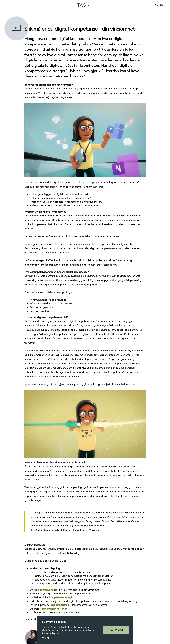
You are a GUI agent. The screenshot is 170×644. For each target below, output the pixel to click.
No (157, 5)
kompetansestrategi (61, 598)
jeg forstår (116, 630)
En (161, 5)
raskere (73, 89)
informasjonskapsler (50, 633)
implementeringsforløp (54, 609)
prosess (108, 601)
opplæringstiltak (60, 605)
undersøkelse (46, 590)
